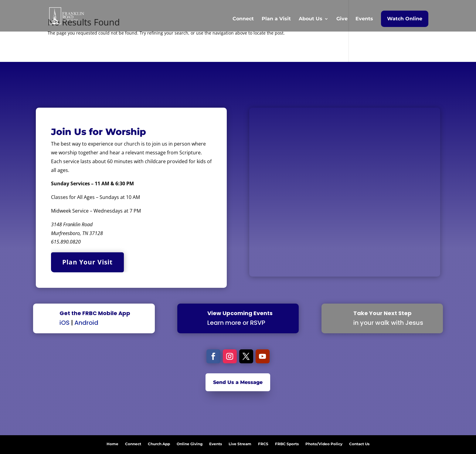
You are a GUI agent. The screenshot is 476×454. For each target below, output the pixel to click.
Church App (159, 443)
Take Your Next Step (382, 313)
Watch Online (405, 19)
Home (112, 443)
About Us (311, 19)
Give (342, 19)
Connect (243, 19)
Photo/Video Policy (324, 443)
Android (86, 323)
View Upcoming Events (240, 313)
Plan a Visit (276, 19)
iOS (65, 323)
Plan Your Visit (87, 262)
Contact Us (359, 443)
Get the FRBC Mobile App (95, 313)
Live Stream (240, 443)
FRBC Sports (287, 443)
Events (364, 19)
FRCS (263, 443)
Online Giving (190, 443)
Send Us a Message (238, 382)
